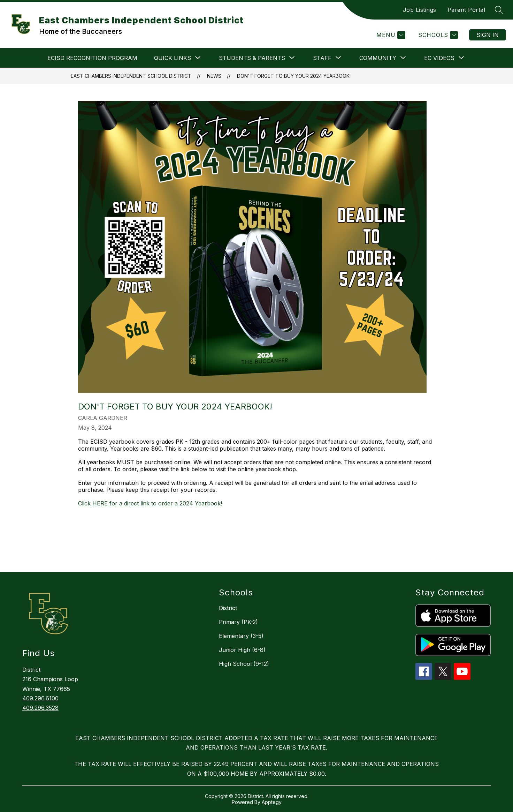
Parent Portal (466, 10)
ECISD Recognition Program (92, 58)
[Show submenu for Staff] (322, 58)
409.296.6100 (40, 698)
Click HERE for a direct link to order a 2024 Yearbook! (150, 503)
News (214, 76)
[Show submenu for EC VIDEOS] (439, 58)
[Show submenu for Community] (378, 58)
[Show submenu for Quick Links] (173, 58)
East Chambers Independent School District (131, 76)
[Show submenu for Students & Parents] (252, 58)
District (228, 608)
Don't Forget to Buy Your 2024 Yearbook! (294, 76)
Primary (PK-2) (238, 622)
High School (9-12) (244, 664)
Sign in (488, 35)
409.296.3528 (40, 708)
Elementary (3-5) (241, 636)
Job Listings (420, 10)
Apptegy (272, 802)
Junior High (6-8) (242, 650)
